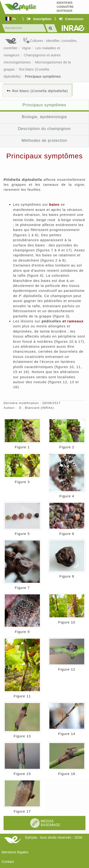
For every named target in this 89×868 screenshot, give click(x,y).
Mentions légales (15, 852)
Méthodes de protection (44, 140)
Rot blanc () (40, 91)
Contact (8, 861)
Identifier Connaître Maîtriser (65, 7)
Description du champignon (44, 129)
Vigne (26, 48)
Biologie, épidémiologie (44, 117)
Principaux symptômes (43, 76)
